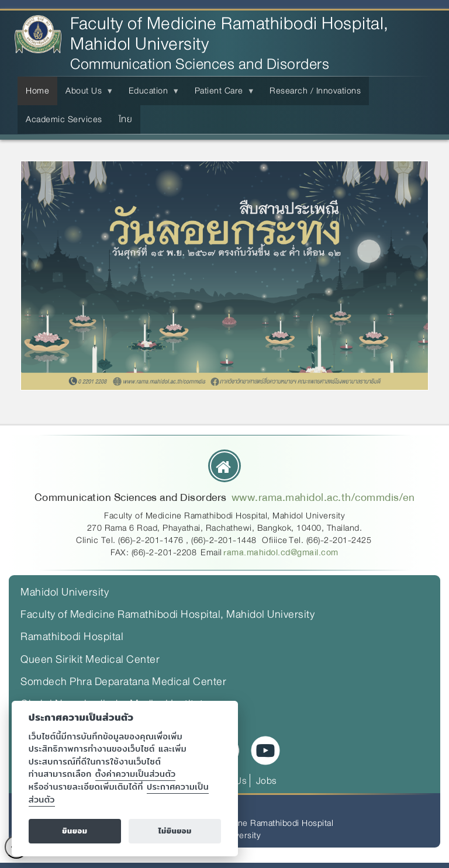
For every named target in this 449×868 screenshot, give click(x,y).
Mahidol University (65, 592)
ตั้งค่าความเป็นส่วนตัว (136, 774)
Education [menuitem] (151, 94)
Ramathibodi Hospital (72, 637)
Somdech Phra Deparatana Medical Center (123, 682)
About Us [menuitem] (86, 94)
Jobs (267, 781)
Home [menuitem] (37, 91)
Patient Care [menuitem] (221, 94)
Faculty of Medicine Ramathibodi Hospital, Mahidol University (229, 34)
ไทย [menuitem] (126, 119)
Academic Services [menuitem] (64, 119)
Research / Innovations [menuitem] (315, 91)
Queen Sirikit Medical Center (90, 659)
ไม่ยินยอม (175, 831)
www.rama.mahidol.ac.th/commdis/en (323, 497)
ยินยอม (75, 831)
